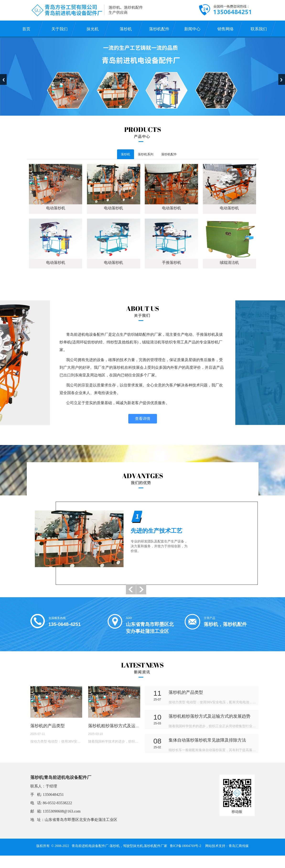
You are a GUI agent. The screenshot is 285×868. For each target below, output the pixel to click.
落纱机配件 (180, 155)
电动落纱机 (56, 209)
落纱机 (127, 155)
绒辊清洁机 (229, 263)
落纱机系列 (151, 155)
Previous (3, 73)
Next (282, 73)
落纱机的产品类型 (48, 732)
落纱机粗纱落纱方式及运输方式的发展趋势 (129, 732)
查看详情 (143, 420)
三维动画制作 (141, 865)
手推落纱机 (171, 263)
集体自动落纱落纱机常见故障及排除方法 (207, 747)
